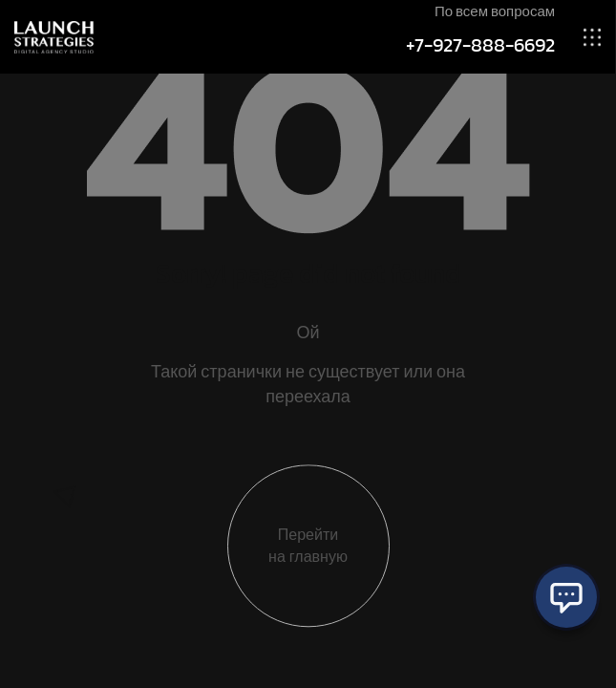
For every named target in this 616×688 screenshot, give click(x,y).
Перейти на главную (308, 550)
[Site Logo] (54, 36)
